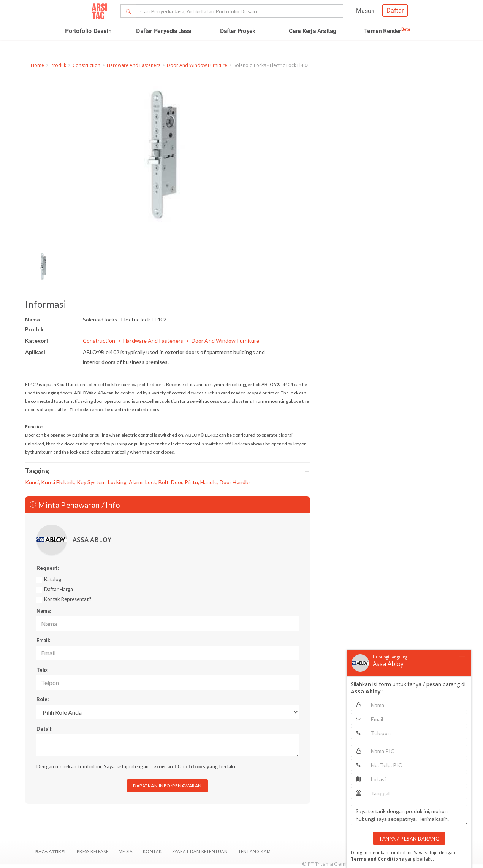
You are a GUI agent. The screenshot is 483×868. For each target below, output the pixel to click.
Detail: (44, 729)
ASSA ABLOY (92, 540)
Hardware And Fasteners (134, 65)
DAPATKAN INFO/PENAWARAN (167, 786)
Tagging (168, 471)
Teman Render (387, 31)
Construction (86, 65)
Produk (58, 65)
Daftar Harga (59, 589)
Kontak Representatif (68, 599)
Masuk (365, 11)
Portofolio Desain (88, 31)
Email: (43, 640)
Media (126, 851)
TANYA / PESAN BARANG (409, 839)
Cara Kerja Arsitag (313, 31)
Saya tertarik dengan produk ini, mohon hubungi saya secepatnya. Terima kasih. (409, 815)
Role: (43, 699)
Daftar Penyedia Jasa (164, 31)
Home (37, 65)
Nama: (44, 611)
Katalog (53, 579)
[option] (45, 267)
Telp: (42, 670)
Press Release (93, 851)
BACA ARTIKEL (51, 851)
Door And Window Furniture (197, 65)
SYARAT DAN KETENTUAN (201, 851)
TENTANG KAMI (255, 851)
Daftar (395, 10)
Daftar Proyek (238, 31)
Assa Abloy (388, 664)
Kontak (153, 851)
